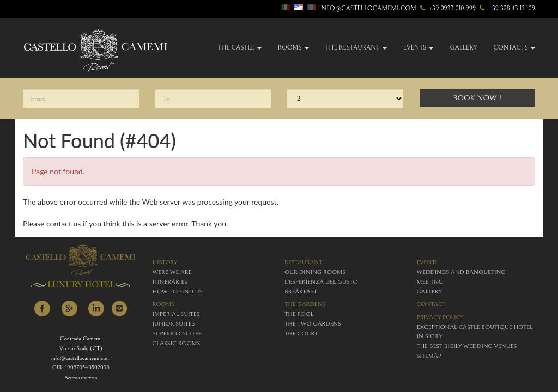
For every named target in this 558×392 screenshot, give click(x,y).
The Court (301, 333)
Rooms (293, 48)
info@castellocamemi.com (368, 8)
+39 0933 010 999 (447, 8)
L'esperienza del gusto (321, 282)
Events (418, 48)
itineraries (170, 282)
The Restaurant (356, 48)
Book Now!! (477, 98)
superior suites (177, 333)
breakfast (301, 292)
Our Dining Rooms (315, 272)
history (165, 262)
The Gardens (305, 304)
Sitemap (429, 356)
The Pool (299, 314)
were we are (172, 272)
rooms (164, 304)
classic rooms (177, 343)
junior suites (174, 324)
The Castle (239, 48)
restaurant (303, 262)
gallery (463, 48)
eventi (427, 262)
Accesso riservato (81, 378)
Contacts (514, 48)
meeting (430, 282)
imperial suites (176, 314)
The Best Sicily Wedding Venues (467, 346)
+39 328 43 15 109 (506, 8)
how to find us (178, 292)
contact (431, 304)
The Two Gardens (313, 324)
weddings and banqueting (461, 272)
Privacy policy (440, 317)
